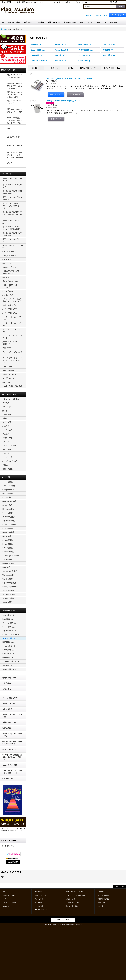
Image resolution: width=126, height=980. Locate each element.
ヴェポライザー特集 (10, 765)
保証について (7, 709)
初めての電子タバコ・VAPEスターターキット (12, 743)
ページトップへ (121, 886)
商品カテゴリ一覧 (40, 895)
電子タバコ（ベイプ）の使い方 (12, 716)
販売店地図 (7, 728)
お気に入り (7, 906)
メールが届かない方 (10, 698)
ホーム (5, 892)
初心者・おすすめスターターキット (12, 735)
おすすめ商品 (39, 906)
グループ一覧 (39, 899)
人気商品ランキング (41, 910)
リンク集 (101, 906)
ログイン (88, 15)
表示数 (35, 68)
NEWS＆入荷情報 (103, 895)
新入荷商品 (38, 902)
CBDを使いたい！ (9, 779)
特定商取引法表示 (9, 678)
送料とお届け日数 (9, 722)
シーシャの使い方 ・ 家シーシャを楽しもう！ (12, 772)
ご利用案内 (7, 683)
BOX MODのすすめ (10, 749)
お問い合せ (7, 689)
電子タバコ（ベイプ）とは (12, 703)
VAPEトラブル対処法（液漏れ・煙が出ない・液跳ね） (12, 757)
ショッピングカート (10, 902)
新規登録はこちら (101, 15)
